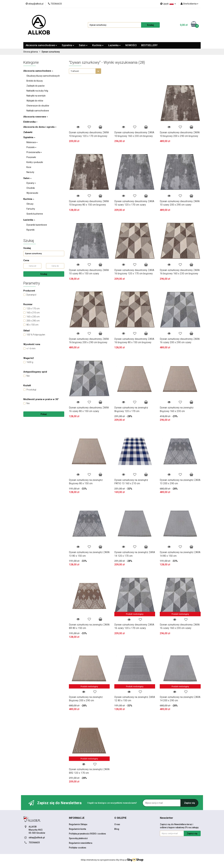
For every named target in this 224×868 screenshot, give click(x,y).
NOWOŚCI (131, 45)
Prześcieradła (34, 152)
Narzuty (30, 172)
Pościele (31, 147)
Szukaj (44, 274)
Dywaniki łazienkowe (37, 225)
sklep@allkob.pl (37, 838)
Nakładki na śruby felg (37, 91)
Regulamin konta (77, 829)
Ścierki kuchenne (35, 214)
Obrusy (30, 204)
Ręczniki (30, 230)
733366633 (34, 843)
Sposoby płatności (78, 838)
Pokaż (44, 414)
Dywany (31, 183)
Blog (117, 829)
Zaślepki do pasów (36, 86)
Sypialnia (68, 45)
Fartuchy (31, 209)
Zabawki (28, 132)
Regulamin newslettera (81, 843)
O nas (117, 824)
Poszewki (31, 157)
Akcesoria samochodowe (41, 45)
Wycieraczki (32, 193)
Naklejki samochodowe (38, 111)
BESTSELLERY (149, 45)
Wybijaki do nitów (35, 101)
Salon (83, 45)
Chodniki (31, 188)
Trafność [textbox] (75, 71)
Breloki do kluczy (35, 81)
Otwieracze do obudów (38, 106)
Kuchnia (98, 45)
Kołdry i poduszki (35, 162)
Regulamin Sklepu (78, 824)
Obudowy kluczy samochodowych (43, 76)
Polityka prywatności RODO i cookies (87, 834)
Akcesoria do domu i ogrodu (40, 127)
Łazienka (114, 45)
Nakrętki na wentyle (36, 96)
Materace (32, 142)
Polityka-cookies (78, 848)
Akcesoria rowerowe (36, 117)
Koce (29, 167)
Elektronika (30, 122)
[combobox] (85, 71)
